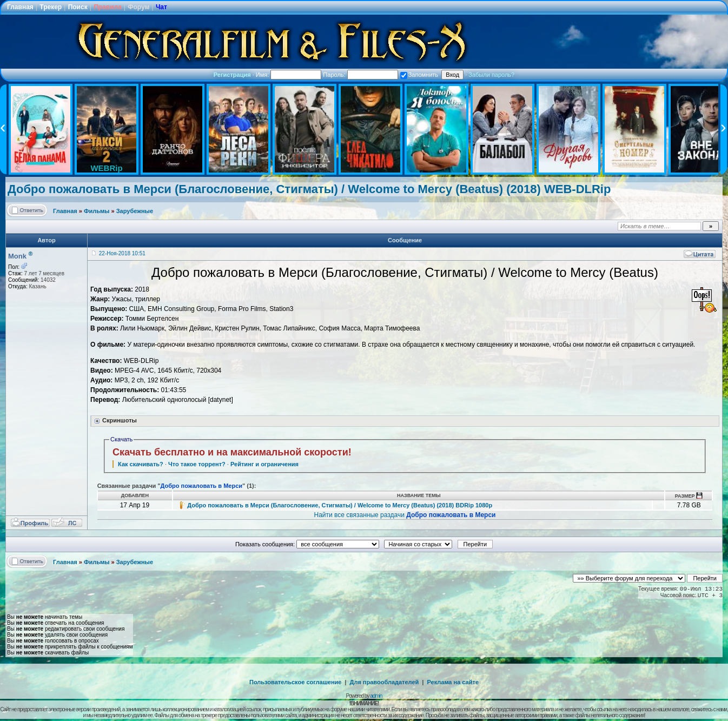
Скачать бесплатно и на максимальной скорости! (232, 452)
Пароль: (360, 75)
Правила (108, 7)
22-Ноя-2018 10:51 (122, 253)
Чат (161, 7)
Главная (20, 7)
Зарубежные (135, 211)
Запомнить (419, 75)
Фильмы (97, 211)
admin (376, 696)
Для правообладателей (385, 682)
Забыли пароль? (491, 75)
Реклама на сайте (453, 682)
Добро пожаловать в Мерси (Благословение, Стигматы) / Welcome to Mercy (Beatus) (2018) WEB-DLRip (309, 189)
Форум (138, 7)
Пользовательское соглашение (295, 682)
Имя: (289, 75)
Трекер (51, 7)
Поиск (78, 7)
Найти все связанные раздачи (405, 515)
